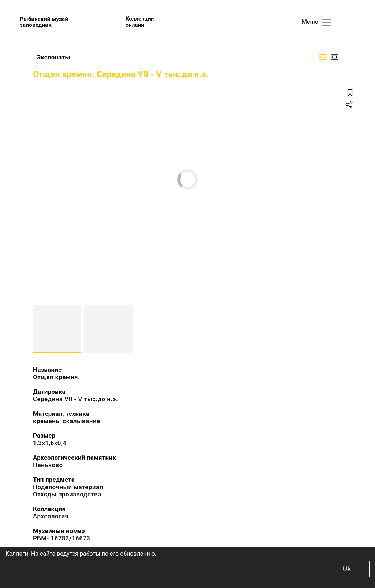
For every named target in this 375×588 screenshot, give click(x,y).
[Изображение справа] (322, 57)
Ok (347, 569)
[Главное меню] (326, 22)
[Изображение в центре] (334, 57)
